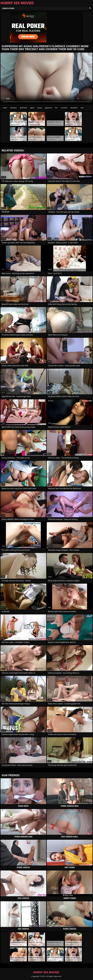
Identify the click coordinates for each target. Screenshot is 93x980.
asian (5, 108)
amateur (13, 108)
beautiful (74, 108)
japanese (48, 108)
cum (82, 108)
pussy (40, 108)
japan (32, 108)
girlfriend (23, 108)
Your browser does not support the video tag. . (46, 79)
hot (56, 108)
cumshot (64, 108)
